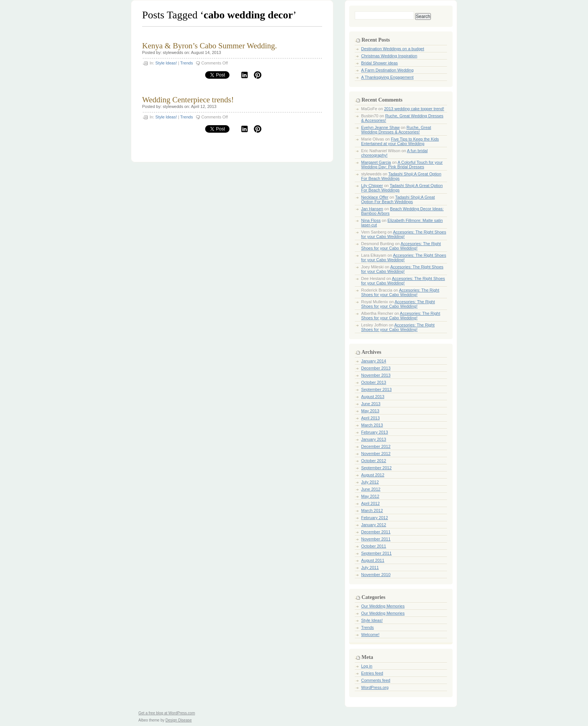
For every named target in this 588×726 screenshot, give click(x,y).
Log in (367, 666)
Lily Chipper (372, 186)
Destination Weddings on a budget (393, 49)
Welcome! (370, 635)
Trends (187, 63)
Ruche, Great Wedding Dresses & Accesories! (396, 130)
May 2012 (370, 496)
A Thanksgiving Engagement (387, 77)
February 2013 (375, 432)
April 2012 (370, 503)
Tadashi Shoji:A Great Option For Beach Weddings (398, 199)
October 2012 (374, 461)
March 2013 (372, 425)
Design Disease (178, 720)
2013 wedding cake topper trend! (414, 109)
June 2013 (371, 404)
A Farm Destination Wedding (387, 70)
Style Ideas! (166, 63)
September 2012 (376, 468)
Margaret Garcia (376, 162)
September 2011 (376, 553)
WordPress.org (375, 687)
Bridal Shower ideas (379, 63)
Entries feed (372, 673)
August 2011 (373, 560)
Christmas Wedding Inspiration (389, 56)
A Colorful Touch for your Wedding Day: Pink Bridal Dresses (402, 165)
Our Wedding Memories (383, 606)
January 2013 (374, 439)
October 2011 (374, 546)
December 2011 (376, 532)
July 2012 (370, 482)
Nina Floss (371, 220)
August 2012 (373, 475)
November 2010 (376, 575)
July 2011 (370, 567)
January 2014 (374, 361)
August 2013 (373, 397)
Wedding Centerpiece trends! (188, 100)
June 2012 (371, 489)
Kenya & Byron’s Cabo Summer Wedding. (210, 46)
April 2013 (370, 418)
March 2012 (372, 510)
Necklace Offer (375, 197)
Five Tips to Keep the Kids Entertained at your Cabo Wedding (400, 141)
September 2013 (376, 389)
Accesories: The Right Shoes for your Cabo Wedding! (404, 234)
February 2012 (375, 518)
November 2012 (376, 454)
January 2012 (374, 525)
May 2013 (370, 411)
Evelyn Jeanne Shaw (380, 127)
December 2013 (376, 368)
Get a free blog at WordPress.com (167, 713)
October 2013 (374, 382)
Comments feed (376, 680)
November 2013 (376, 375)
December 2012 (376, 446)
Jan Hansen (372, 209)
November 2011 (376, 539)
